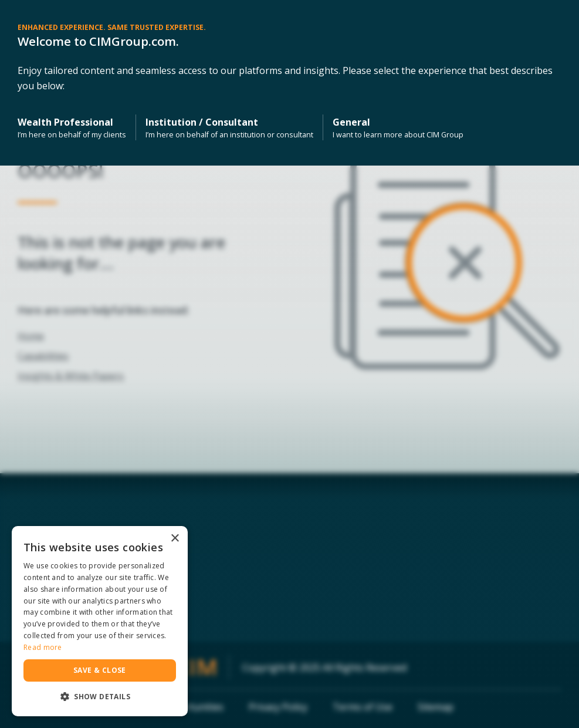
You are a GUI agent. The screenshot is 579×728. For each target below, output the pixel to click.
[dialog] (100, 621)
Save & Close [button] (100, 670)
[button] (100, 697)
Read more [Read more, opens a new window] (43, 647)
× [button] (175, 539)
